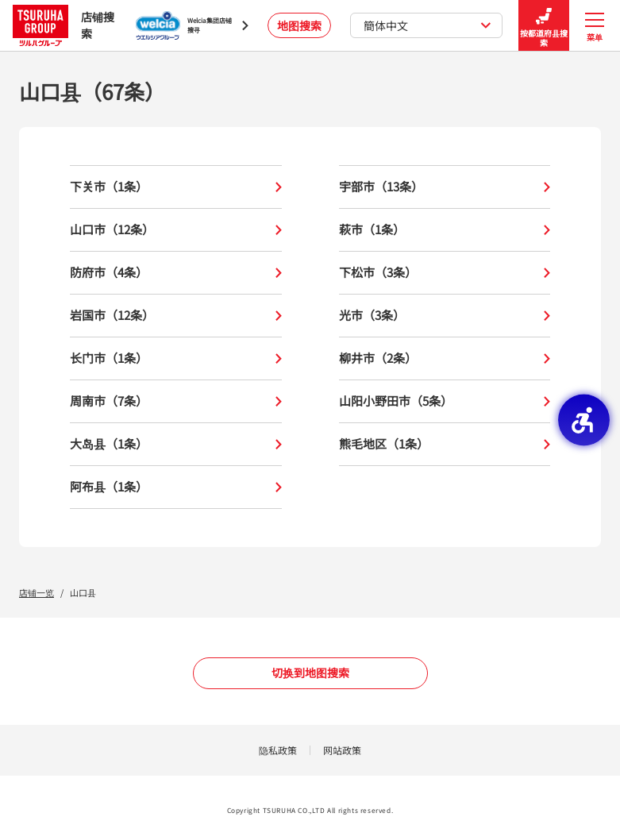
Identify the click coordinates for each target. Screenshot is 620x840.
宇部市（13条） (445, 187)
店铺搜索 (64, 25)
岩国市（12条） (176, 316)
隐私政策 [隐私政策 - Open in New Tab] (278, 750)
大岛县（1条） (176, 444)
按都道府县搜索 (544, 26)
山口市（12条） (176, 230)
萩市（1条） (445, 230)
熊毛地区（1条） (445, 444)
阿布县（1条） (176, 487)
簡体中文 (427, 25)
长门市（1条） (176, 358)
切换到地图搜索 (310, 672)
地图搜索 (299, 25)
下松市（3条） (445, 273)
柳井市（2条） (445, 358)
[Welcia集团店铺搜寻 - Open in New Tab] (192, 25)
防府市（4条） (176, 273)
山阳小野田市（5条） (445, 401)
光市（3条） (445, 316)
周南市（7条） (176, 401)
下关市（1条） (176, 187)
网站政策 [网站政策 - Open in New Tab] (342, 750)
